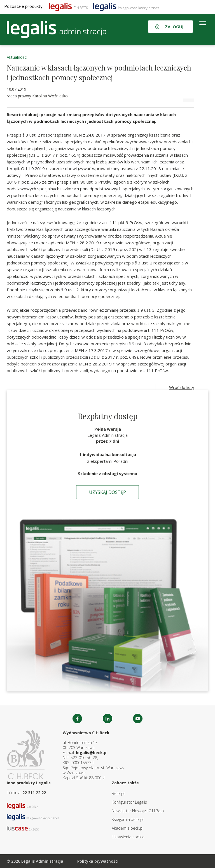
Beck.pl (118, 793)
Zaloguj (174, 27)
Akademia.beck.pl (128, 828)
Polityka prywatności (98, 861)
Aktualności (17, 57)
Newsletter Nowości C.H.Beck (138, 811)
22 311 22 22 (34, 793)
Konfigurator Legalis (129, 802)
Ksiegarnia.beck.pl (128, 819)
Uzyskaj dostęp (107, 492)
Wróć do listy (182, 387)
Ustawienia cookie (128, 837)
